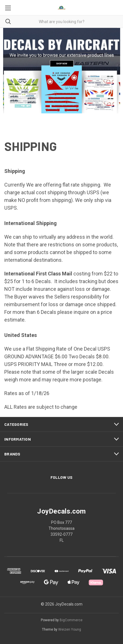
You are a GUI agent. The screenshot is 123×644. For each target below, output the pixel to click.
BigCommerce (71, 620)
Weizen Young (70, 629)
